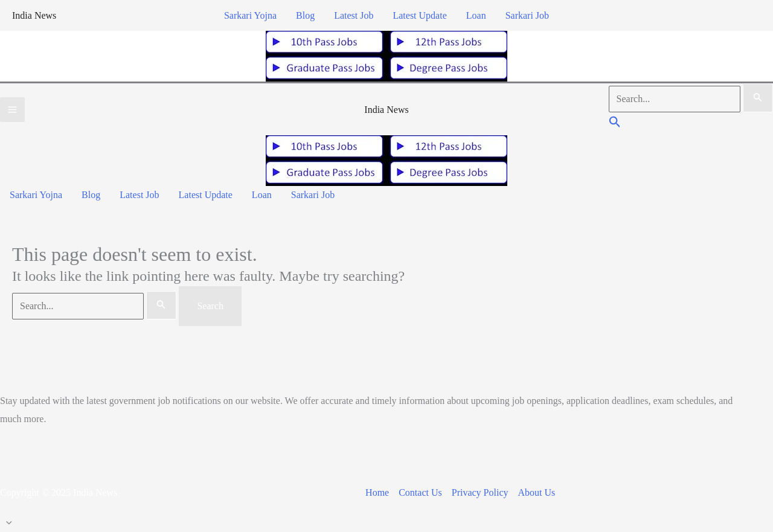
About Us (537, 492)
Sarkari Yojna (250, 15)
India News (34, 15)
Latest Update (419, 15)
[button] (615, 123)
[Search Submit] (758, 98)
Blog (305, 15)
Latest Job (354, 15)
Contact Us (420, 492)
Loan (476, 15)
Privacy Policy (480, 492)
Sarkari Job (527, 15)
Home (377, 492)
